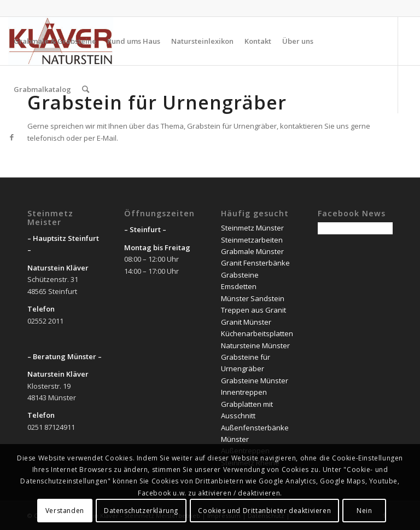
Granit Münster (246, 322)
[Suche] (86, 89)
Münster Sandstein (253, 298)
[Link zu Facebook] (11, 137)
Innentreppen (244, 392)
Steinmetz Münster (252, 228)
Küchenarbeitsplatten (257, 333)
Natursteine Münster (255, 345)
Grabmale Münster (252, 251)
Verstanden (65, 511)
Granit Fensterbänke (255, 263)
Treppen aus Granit (253, 310)
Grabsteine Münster (255, 381)
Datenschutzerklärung (141, 511)
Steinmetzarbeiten (252, 240)
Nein (364, 511)
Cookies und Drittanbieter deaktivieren (264, 511)
